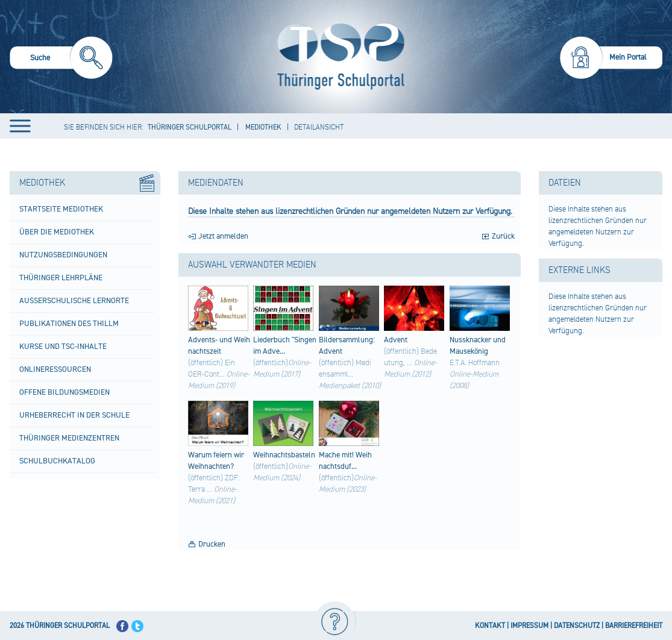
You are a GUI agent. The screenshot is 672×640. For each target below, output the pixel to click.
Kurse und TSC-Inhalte (63, 347)
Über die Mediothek (57, 232)
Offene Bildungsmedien (64, 392)
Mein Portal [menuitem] (628, 57)
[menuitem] (61, 59)
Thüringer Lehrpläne (61, 278)
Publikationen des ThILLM (69, 324)
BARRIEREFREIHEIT (634, 626)
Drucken (212, 544)
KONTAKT (490, 626)
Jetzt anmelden (223, 236)
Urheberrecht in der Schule (74, 415)
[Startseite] (338, 57)
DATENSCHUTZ (577, 626)
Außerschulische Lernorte (74, 301)
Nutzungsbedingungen (63, 255)
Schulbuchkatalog (57, 461)
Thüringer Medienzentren (69, 438)
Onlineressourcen (55, 369)
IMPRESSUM (529, 626)
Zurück (503, 236)
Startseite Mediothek (61, 209)
